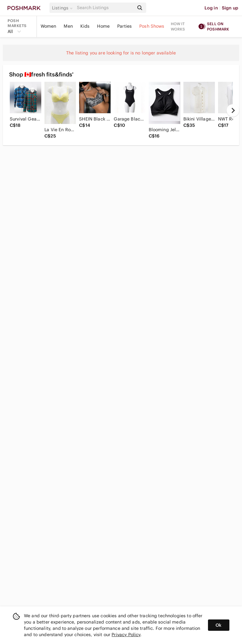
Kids (85, 26)
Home (103, 26)
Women (49, 26)
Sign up (230, 8)
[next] (233, 110)
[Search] (105, 8)
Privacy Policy (126, 635)
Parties (124, 26)
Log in (211, 8)
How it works (178, 26)
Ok (219, 625)
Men (68, 26)
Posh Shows (152, 26)
